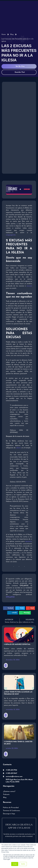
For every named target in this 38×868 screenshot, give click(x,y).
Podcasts (6, 795)
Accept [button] (15, 864)
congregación (11, 235)
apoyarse (28, 541)
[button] (9, 608)
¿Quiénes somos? (9, 791)
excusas (29, 286)
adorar (19, 448)
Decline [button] (23, 864)
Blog (12, 34)
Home (4, 34)
